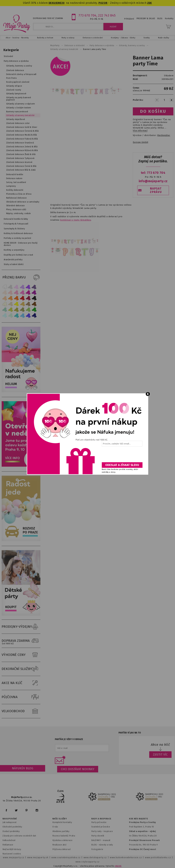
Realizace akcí (59, 845)
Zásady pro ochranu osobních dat (19, 836)
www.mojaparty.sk (38, 857)
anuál (108, 840)
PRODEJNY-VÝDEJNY (21, 627)
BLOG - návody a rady (102, 845)
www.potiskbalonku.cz (158, 857)
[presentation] (122, 456)
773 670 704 (87, 15)
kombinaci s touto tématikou (76, 220)
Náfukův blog (23, 768)
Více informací (140, 131)
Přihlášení (129, 19)
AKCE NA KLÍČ (21, 683)
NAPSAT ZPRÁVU (156, 190)
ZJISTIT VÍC (160, 755)
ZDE (150, 3)
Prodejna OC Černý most (142, 849)
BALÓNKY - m (98, 840)
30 (63, 3)
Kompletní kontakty (62, 822)
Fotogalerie (97, 849)
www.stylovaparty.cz (87, 862)
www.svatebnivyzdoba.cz (66, 857)
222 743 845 (107, 15)
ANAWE (118, 866)
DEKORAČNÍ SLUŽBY (21, 669)
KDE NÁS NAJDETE (138, 819)
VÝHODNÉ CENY (21, 655)
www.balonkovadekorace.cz (126, 857)
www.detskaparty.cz (95, 857)
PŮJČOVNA (21, 697)
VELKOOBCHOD (21, 711)
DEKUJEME (55, 3)
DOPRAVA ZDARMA (21, 641)
